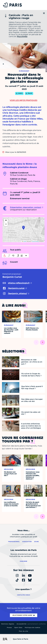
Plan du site (23, 631)
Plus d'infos (22, 36)
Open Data (18, 628)
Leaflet (24, 241)
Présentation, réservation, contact (26, 207)
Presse (9, 628)
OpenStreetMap (35, 241)
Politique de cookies (33, 628)
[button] (23, 228)
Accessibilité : (31, 624)
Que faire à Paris (20, 639)
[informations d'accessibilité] (15, 256)
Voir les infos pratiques (23, 100)
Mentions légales (8, 624)
